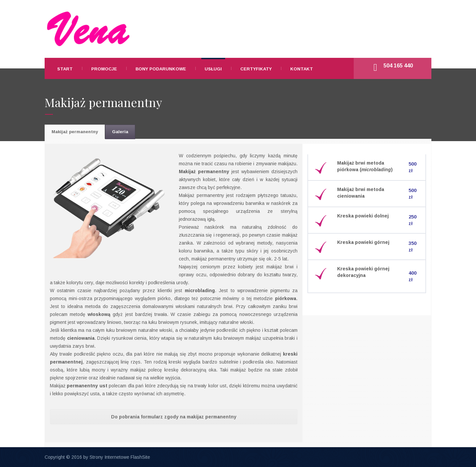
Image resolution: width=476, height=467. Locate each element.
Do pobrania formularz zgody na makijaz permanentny (174, 417)
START (65, 69)
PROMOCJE (104, 69)
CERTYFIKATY (256, 69)
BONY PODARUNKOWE (161, 69)
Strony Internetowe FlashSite (120, 457)
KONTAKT (302, 69)
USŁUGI (213, 69)
